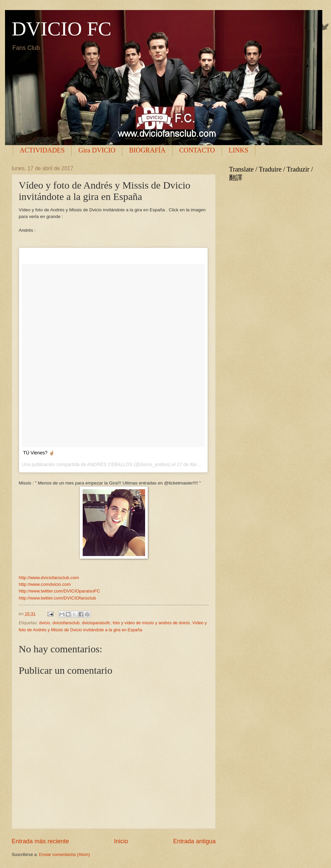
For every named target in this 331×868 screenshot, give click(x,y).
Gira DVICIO (97, 150)
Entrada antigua (194, 841)
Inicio (121, 841)
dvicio (45, 623)
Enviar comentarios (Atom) (65, 854)
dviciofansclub (66, 623)
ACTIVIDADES (42, 150)
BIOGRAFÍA (147, 150)
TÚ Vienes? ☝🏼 (39, 453)
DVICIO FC (62, 29)
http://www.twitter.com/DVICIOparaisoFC (59, 591)
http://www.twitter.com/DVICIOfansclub (57, 598)
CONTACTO (197, 150)
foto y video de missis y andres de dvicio (151, 623)
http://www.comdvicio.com (45, 584)
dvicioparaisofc (96, 623)
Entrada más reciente (40, 841)
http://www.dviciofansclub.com (49, 578)
